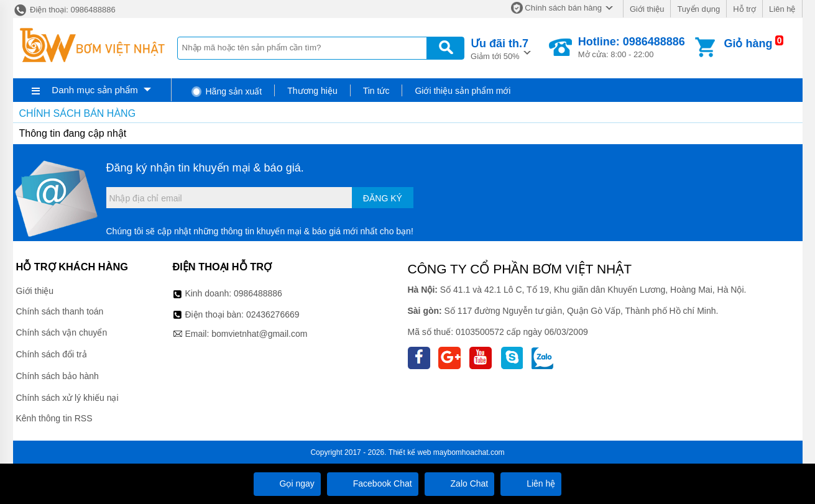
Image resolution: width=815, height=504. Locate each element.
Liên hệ (782, 9)
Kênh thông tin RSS (54, 418)
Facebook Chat (373, 483)
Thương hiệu (312, 91)
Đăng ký (383, 198)
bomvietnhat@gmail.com (259, 334)
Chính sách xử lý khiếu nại (67, 398)
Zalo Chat (460, 483)
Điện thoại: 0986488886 (64, 10)
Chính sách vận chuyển (62, 332)
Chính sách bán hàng (563, 8)
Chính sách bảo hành (58, 376)
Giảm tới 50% (500, 48)
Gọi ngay (287, 483)
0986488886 (258, 293)
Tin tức (376, 91)
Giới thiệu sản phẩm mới (463, 91)
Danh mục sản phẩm (94, 90)
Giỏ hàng (748, 44)
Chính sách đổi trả (52, 354)
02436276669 (273, 314)
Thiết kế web (410, 452)
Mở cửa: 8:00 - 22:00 (632, 47)
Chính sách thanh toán (60, 311)
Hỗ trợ (744, 9)
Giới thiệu (647, 9)
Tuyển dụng (698, 9)
